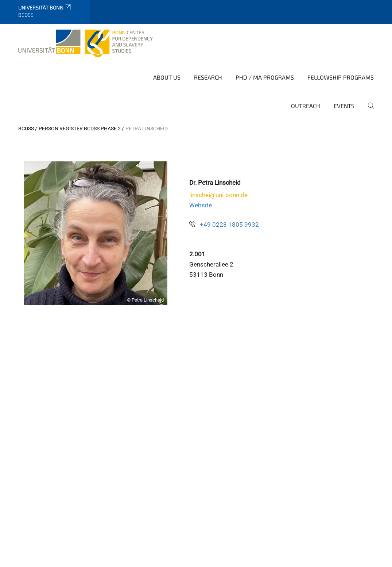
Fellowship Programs (341, 77)
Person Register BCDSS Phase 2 (80, 129)
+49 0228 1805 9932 (229, 225)
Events (344, 106)
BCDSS (26, 129)
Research (208, 77)
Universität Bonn (45, 7)
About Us (167, 77)
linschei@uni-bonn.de (218, 195)
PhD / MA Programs (265, 77)
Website (201, 205)
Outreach (306, 106)
